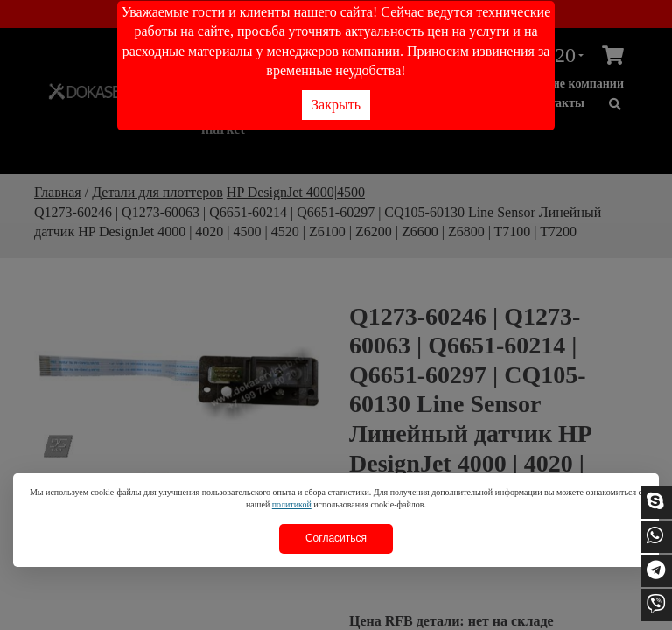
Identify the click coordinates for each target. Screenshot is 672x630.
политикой (292, 504)
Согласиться (336, 538)
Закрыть (336, 105)
